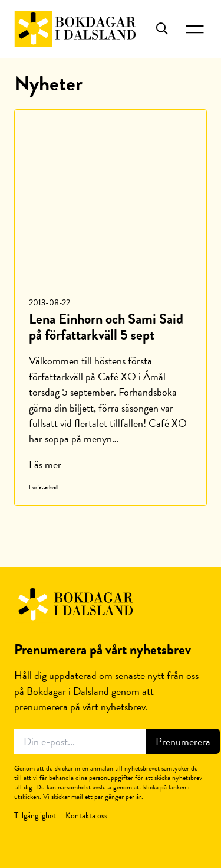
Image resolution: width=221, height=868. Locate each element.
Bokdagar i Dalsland (75, 29)
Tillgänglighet (35, 816)
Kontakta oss (86, 816)
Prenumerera (183, 741)
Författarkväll (44, 487)
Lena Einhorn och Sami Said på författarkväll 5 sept (106, 327)
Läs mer (45, 464)
